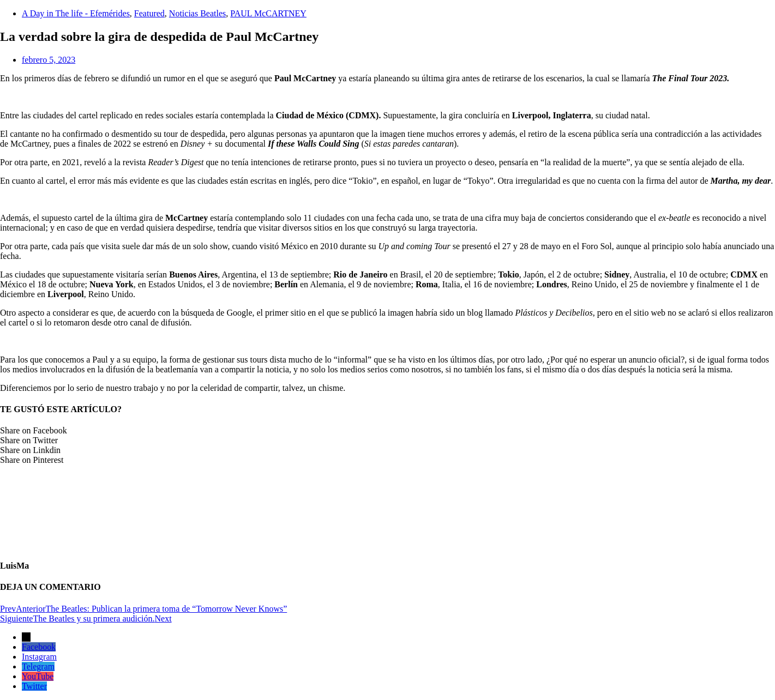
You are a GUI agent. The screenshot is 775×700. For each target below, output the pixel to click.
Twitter (34, 686)
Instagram (39, 657)
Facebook (39, 647)
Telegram (38, 666)
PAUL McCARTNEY (268, 13)
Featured (149, 13)
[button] (387, 431)
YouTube (38, 676)
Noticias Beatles (197, 13)
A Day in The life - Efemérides (76, 13)
